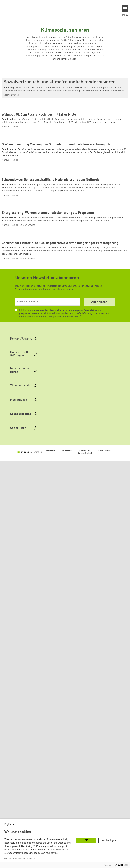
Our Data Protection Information (19, 859)
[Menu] (125, 9)
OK (86, 840)
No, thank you (109, 840)
